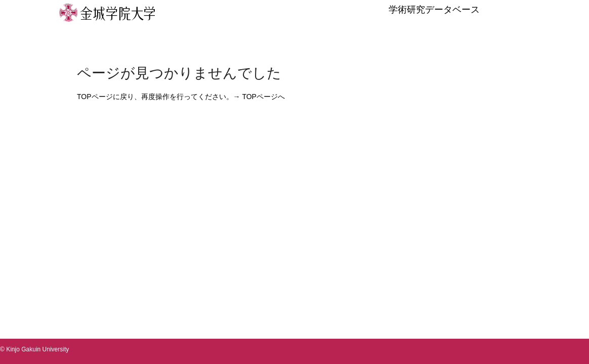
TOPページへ (263, 97)
